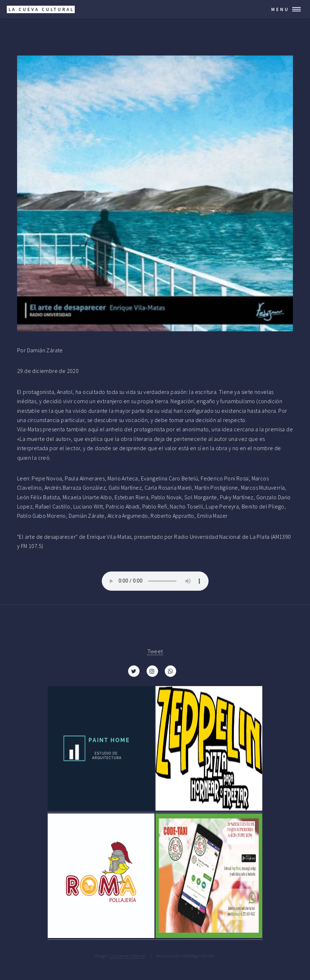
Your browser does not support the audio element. (155, 581)
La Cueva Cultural (127, 955)
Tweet (155, 651)
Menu (280, 9)
